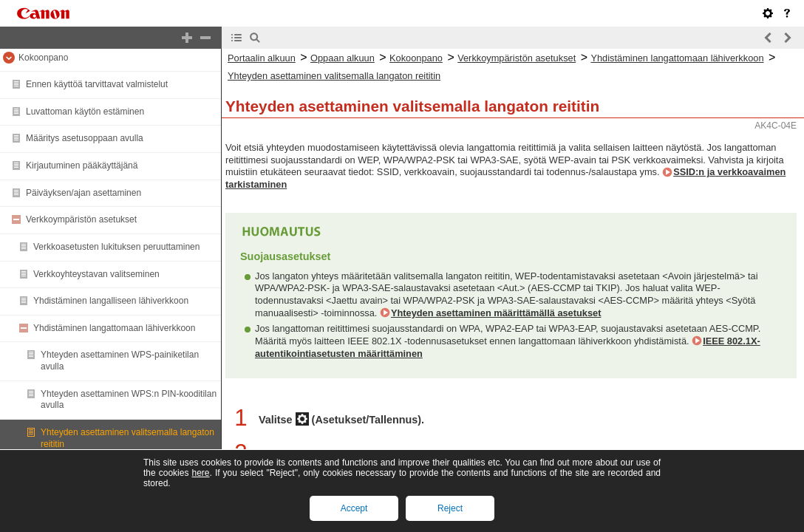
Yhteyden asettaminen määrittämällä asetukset (496, 313)
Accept (354, 508)
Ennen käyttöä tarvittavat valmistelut (97, 84)
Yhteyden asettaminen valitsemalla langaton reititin (334, 76)
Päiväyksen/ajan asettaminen (84, 193)
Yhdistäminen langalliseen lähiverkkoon (111, 301)
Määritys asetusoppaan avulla (85, 138)
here (200, 473)
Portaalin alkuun (262, 58)
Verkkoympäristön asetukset (81, 219)
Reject (450, 508)
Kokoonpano (43, 58)
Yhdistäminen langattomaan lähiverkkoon (114, 328)
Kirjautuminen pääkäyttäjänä (82, 166)
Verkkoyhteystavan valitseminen (96, 274)
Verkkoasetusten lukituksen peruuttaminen (116, 247)
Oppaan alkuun (343, 58)
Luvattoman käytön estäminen (85, 112)
